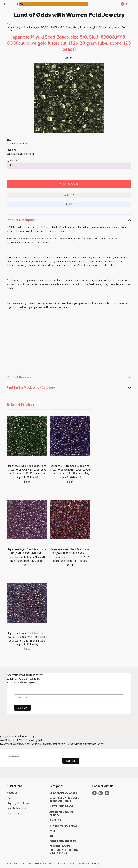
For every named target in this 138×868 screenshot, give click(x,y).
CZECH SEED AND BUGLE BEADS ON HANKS (64, 800)
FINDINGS (55, 820)
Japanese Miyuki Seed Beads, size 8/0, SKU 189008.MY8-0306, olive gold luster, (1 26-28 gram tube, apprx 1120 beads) (27, 471)
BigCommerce (93, 863)
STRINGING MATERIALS (64, 826)
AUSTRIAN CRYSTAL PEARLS (61, 813)
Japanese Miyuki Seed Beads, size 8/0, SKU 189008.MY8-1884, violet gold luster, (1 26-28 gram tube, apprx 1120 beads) (27, 639)
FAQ (9, 798)
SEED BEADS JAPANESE (63, 793)
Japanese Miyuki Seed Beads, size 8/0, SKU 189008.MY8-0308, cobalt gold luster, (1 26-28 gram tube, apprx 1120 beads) (70, 471)
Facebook (94, 793)
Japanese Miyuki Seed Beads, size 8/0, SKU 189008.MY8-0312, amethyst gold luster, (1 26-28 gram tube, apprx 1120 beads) (27, 555)
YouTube (107, 793)
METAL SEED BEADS (61, 806)
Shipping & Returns (18, 803)
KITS (52, 836)
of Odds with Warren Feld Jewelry (69, 15)
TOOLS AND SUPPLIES (63, 841)
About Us (12, 793)
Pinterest (101, 793)
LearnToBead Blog (17, 808)
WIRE (52, 831)
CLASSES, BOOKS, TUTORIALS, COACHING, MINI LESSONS (64, 850)
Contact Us (13, 814)
